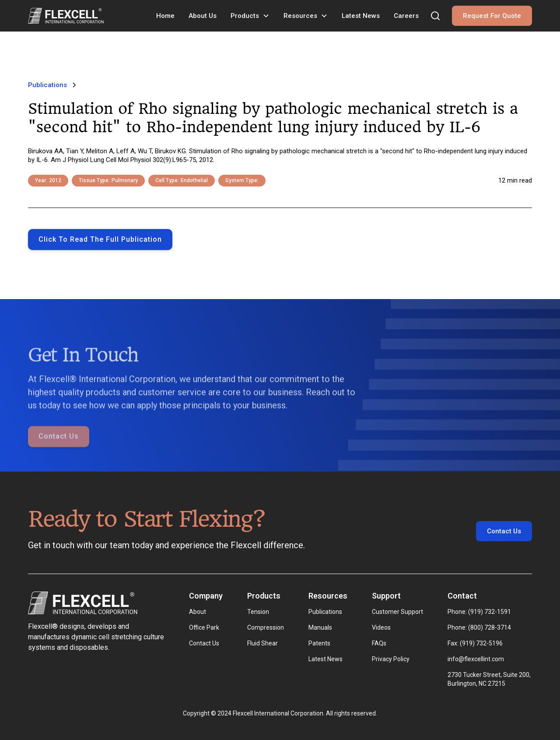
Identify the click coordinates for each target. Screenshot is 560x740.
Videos (381, 627)
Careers (406, 16)
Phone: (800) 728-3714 (479, 627)
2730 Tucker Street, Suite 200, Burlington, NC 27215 (490, 679)
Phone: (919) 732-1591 (479, 612)
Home (165, 16)
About (198, 612)
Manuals (320, 627)
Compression (266, 627)
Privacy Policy (391, 659)
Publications (325, 612)
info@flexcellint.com (476, 659)
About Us (203, 16)
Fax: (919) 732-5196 (475, 643)
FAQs (379, 643)
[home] (66, 16)
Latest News (361, 16)
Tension (258, 612)
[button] (250, 16)
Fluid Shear (262, 643)
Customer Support (397, 612)
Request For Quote (492, 16)
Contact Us (59, 450)
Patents (319, 643)
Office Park (204, 627)
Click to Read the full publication (100, 239)
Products (245, 16)
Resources (300, 16)
